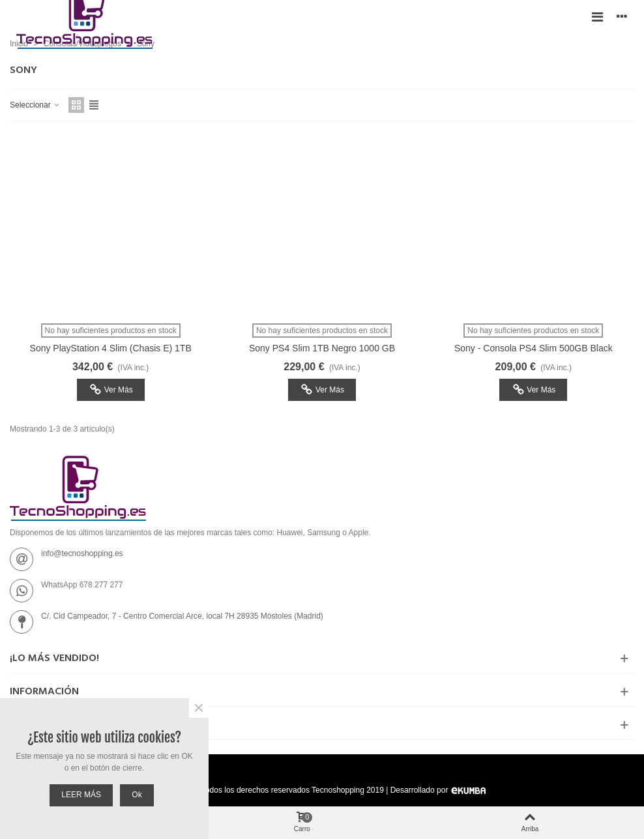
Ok (137, 795)
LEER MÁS (81, 795)
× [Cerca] (199, 708)
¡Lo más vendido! (54, 658)
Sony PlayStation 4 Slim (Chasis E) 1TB (111, 348)
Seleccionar (35, 105)
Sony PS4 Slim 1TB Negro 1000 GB (322, 348)
